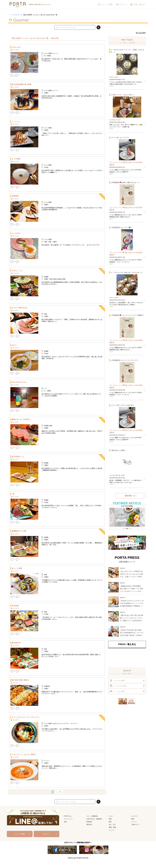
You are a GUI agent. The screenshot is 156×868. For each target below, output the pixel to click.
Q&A (65, 822)
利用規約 (89, 822)
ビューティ (135, 816)
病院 (133, 819)
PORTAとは (68, 816)
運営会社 (89, 825)
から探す (117, 680)
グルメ (18, 15)
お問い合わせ (137, 4)
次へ (60, 792)
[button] (111, 518)
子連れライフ (135, 825)
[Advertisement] (127, 658)
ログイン (121, 4)
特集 (110, 819)
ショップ (112, 830)
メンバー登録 (105, 4)
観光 (110, 822)
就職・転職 (112, 827)
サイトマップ (68, 819)
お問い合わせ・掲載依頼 (94, 819)
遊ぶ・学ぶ (112, 825)
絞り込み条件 (141, 33)
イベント (134, 822)
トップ (12, 15)
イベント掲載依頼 (92, 816)
